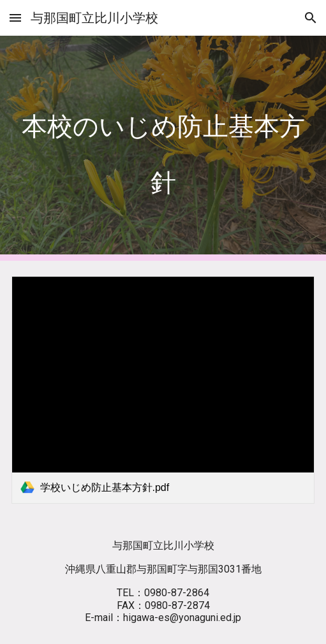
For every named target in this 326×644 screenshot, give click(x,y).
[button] (15, 18)
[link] (163, 390)
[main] (163, 148)
